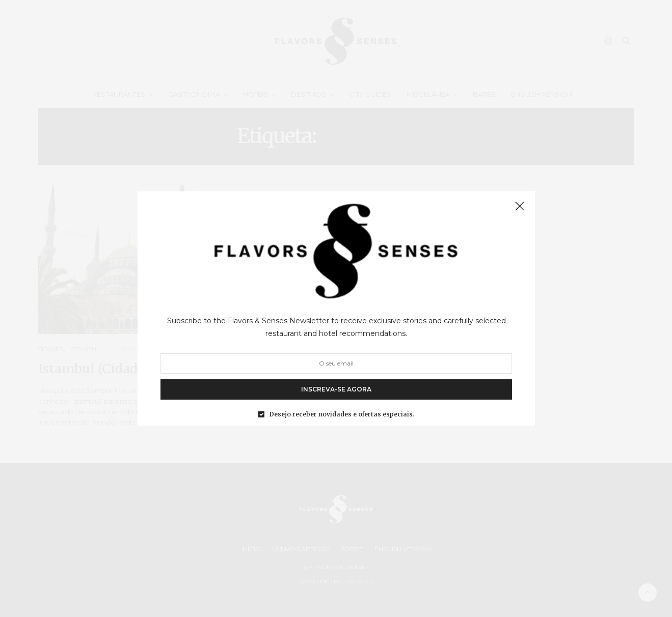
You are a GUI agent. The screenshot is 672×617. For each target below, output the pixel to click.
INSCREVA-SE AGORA (336, 389)
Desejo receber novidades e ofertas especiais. (342, 414)
